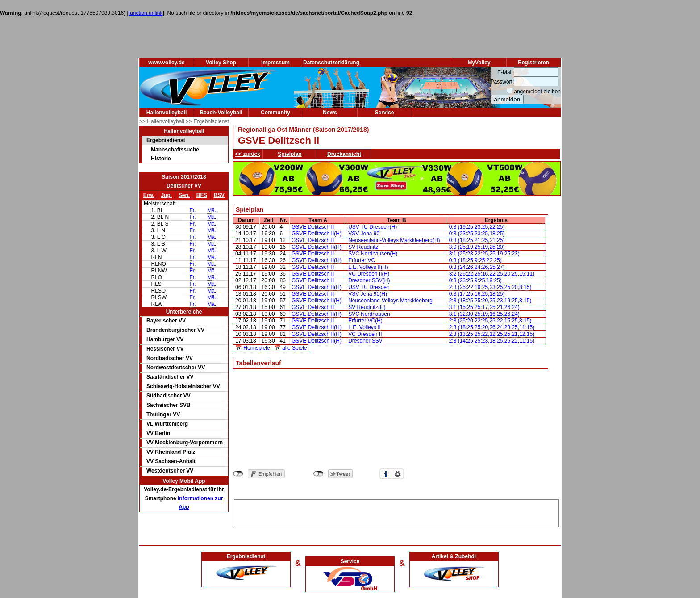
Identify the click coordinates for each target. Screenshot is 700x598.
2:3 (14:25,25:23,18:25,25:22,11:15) (492, 341)
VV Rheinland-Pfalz (171, 452)
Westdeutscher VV (170, 471)
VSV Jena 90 (364, 234)
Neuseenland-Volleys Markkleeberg (390, 301)
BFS (202, 195)
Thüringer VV (163, 414)
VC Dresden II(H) (369, 274)
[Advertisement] (396, 513)
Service (385, 113)
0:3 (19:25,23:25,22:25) (477, 227)
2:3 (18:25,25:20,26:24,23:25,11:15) (492, 327)
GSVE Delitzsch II (313, 227)
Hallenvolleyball (167, 113)
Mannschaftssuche (175, 150)
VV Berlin (158, 433)
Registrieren (533, 63)
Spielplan (290, 154)
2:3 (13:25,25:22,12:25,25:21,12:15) (492, 334)
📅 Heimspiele (253, 348)
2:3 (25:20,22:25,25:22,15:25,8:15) (490, 321)
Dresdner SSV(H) (369, 280)
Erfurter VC (362, 260)
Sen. (184, 195)
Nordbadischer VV (170, 358)
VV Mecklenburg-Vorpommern (185, 443)
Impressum (275, 63)
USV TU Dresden (369, 287)
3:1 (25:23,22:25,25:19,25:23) (484, 254)
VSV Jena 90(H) (368, 294)
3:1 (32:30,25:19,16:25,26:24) (484, 314)
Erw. (149, 195)
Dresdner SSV (365, 341)
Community (275, 113)
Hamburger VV (165, 339)
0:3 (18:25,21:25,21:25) (477, 240)
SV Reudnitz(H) (367, 307)
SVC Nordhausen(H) (373, 254)
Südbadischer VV (169, 396)
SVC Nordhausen (369, 314)
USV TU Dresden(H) (373, 227)
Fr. (193, 210)
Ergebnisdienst (166, 140)
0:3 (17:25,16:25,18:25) (477, 294)
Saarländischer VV (170, 377)
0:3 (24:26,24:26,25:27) (477, 267)
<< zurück (248, 154)
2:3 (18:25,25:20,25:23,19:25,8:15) (490, 301)
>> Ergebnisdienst (207, 121)
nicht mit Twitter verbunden (319, 474)
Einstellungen (398, 474)
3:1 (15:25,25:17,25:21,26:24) (484, 307)
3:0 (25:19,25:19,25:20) (477, 247)
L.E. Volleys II (365, 327)
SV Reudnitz (363, 247)
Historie (161, 159)
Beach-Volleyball (221, 113)
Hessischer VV (165, 349)
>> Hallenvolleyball (162, 121)
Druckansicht (344, 154)
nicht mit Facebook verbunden (238, 474)
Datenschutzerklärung (331, 63)
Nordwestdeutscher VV (176, 368)
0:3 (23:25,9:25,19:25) (475, 280)
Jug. (166, 195)
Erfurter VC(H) (365, 321)
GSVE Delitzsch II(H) (317, 234)
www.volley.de (166, 63)
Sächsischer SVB (169, 405)
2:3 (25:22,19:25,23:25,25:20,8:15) (490, 287)
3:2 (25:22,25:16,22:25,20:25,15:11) (492, 274)
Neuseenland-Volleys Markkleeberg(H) (394, 240)
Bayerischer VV (166, 321)
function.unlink (146, 13)
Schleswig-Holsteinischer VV (183, 386)
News (330, 113)
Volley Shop (221, 63)
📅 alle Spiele (291, 348)
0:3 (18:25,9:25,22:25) (475, 260)
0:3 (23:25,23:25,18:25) (477, 234)
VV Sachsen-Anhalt (171, 461)
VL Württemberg (167, 424)
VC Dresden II (365, 334)
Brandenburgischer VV (175, 330)
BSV (219, 195)
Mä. (212, 210)
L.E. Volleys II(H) (368, 267)
